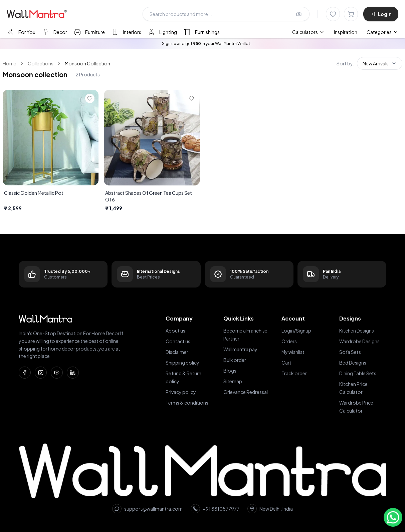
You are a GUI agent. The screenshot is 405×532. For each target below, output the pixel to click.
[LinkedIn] (73, 373)
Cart (286, 363)
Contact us (178, 341)
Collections (41, 63)
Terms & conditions (187, 403)
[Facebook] (25, 373)
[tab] (21, 32)
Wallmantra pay (240, 349)
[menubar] (325, 32)
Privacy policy (181, 392)
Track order (294, 373)
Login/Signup (296, 331)
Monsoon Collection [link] (87, 63)
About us (175, 331)
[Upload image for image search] (299, 14)
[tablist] (113, 32)
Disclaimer (177, 352)
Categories (382, 32)
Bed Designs (353, 363)
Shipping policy (182, 363)
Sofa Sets (350, 352)
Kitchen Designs (357, 331)
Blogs (230, 371)
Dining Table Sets (358, 373)
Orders (289, 341)
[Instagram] (41, 373)
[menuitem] (308, 32)
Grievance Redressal (246, 392)
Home (10, 63)
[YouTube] (57, 373)
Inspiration (346, 32)
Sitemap (233, 381)
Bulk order (235, 360)
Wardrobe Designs (359, 341)
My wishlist (293, 352)
